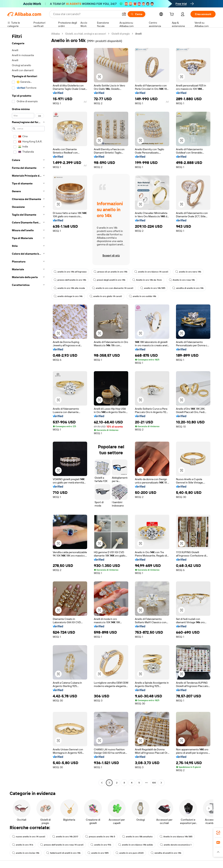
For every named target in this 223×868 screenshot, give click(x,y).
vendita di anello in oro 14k (188, 288)
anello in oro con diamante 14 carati (113, 288)
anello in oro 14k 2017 (65, 837)
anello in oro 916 (101, 845)
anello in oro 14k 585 (153, 288)
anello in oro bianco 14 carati (151, 272)
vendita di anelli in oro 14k (166, 853)
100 (154, 783)
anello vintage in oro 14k (68, 296)
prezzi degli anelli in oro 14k (109, 280)
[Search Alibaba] (86, 14)
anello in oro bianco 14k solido (136, 845)
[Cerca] (136, 14)
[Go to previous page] (102, 783)
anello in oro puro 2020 (130, 853)
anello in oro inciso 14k (26, 853)
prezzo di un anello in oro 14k (110, 272)
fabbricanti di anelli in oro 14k (63, 853)
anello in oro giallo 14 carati (106, 296)
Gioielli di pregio (121, 34)
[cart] (172, 15)
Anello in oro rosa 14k (182, 280)
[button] (124, 14)
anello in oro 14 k (23, 845)
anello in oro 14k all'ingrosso (70, 272)
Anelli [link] (138, 34)
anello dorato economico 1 (176, 845)
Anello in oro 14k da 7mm (147, 280)
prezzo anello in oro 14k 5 (100, 837)
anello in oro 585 (98, 853)
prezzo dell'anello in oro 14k (70, 280)
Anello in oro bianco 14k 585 (176, 837)
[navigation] (28, 409)
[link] (218, 833)
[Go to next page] (161, 783)
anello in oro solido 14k (143, 296)
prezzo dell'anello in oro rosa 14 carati (62, 845)
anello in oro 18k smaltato (137, 837)
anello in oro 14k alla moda (69, 288)
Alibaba (55, 34)
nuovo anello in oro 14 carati (29, 837)
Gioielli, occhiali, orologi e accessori (86, 34)
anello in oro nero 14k (188, 272)
